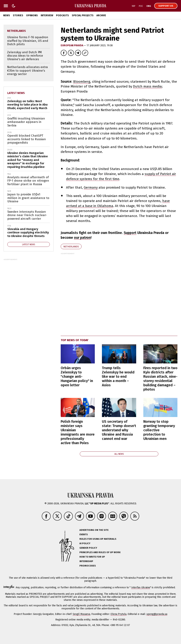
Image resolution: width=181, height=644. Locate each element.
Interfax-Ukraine (141, 587)
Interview (47, 15)
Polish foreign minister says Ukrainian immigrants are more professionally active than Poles (78, 432)
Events (84, 534)
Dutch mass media (147, 86)
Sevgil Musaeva (81, 614)
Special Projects (83, 15)
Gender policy (88, 548)
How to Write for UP (92, 557)
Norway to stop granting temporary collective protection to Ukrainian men (159, 430)
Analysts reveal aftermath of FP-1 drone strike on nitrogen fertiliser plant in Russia (28, 181)
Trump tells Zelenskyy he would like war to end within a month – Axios (118, 376)
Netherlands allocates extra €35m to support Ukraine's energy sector (27, 71)
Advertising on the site (94, 530)
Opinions (32, 15)
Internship (86, 561)
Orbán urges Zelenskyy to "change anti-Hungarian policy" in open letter (77, 376)
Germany (91, 187)
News (7, 15)
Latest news (16, 93)
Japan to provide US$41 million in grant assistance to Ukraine (28, 198)
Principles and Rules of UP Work (100, 552)
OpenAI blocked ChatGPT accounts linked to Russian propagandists (27, 139)
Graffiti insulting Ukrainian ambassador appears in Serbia (26, 122)
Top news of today (75, 340)
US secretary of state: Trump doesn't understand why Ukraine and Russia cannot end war (119, 430)
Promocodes (88, 566)
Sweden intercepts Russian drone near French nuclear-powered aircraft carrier (27, 215)
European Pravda (72, 45)
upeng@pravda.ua (157, 614)
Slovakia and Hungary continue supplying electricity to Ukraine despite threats (28, 233)
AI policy (85, 543)
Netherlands (71, 247)
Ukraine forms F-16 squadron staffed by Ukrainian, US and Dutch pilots (28, 41)
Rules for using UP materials (98, 539)
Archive (101, 15)
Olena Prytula (118, 614)
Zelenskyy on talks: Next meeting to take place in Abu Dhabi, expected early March (27, 105)
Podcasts (62, 15)
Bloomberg (82, 82)
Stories (18, 15)
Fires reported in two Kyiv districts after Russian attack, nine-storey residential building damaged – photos (160, 379)
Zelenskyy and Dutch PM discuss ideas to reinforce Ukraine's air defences (25, 56)
